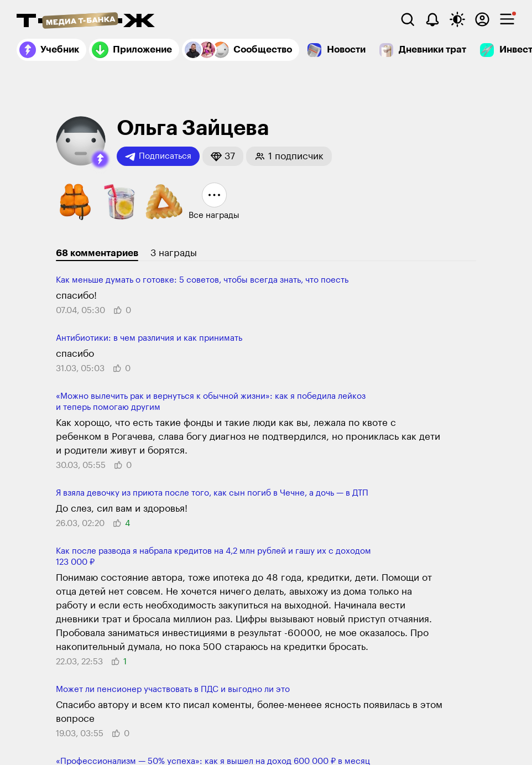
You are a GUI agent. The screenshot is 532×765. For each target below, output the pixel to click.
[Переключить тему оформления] (457, 19)
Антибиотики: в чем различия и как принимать (149, 338)
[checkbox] (507, 19)
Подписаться (158, 157)
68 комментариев (97, 253)
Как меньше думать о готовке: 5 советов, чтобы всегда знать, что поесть (202, 280)
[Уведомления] (432, 19)
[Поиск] (408, 19)
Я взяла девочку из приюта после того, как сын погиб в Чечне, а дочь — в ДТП (212, 493)
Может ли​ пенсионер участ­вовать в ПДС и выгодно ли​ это (173, 689)
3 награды (174, 253)
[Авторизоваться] (482, 19)
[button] (100, 159)
